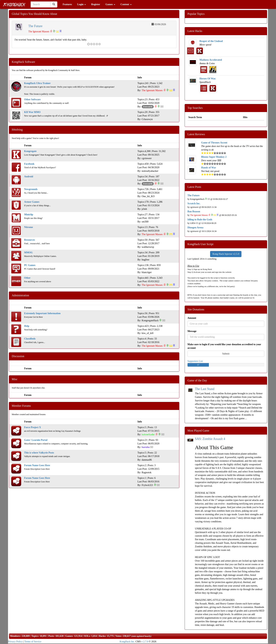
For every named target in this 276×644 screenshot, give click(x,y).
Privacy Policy (15, 642)
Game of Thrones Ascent (214, 143)
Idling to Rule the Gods (200, 220)
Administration (20, 295)
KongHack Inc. (127, 642)
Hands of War (209, 168)
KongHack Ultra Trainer (37, 83)
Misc (15, 379)
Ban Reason (194, 211)
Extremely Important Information (42, 313)
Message (192, 331)
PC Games (30, 265)
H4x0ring (17, 130)
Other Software (32, 99)
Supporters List (195, 361)
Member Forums (21, 406)
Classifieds (30, 339)
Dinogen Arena (196, 228)
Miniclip (29, 215)
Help (27, 326)
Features (67, 4)
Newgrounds (31, 189)
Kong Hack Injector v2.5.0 (226, 254)
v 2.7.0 (145, 642)
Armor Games (32, 202)
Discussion (18, 356)
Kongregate (30, 151)
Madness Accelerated (211, 60)
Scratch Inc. (194, 203)
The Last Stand (205, 389)
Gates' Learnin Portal (36, 440)
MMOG (28, 253)
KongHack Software (23, 62)
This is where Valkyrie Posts (39, 453)
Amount (192, 318)
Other (27, 278)
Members (15, 636)
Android (29, 177)
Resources (30, 240)
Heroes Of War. (208, 79)
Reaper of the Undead (211, 41)
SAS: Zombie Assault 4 (210, 439)
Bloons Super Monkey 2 (214, 157)
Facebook (29, 164)
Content (126, 4)
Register (96, 4)
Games (110, 4)
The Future (35, 26)
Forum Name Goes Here (37, 465)
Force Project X (33, 427)
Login (82, 4)
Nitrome (29, 227)
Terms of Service (33, 642)
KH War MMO (32, 112)
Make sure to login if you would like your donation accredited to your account (224, 346)
